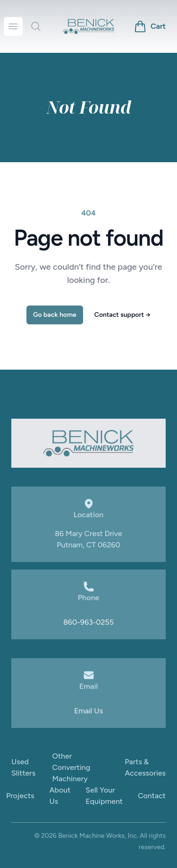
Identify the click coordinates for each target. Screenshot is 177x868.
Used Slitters (23, 767)
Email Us (88, 711)
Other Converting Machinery (71, 767)
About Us (60, 796)
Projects (20, 796)
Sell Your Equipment (104, 796)
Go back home (55, 315)
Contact (152, 796)
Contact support (122, 315)
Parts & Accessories (145, 767)
